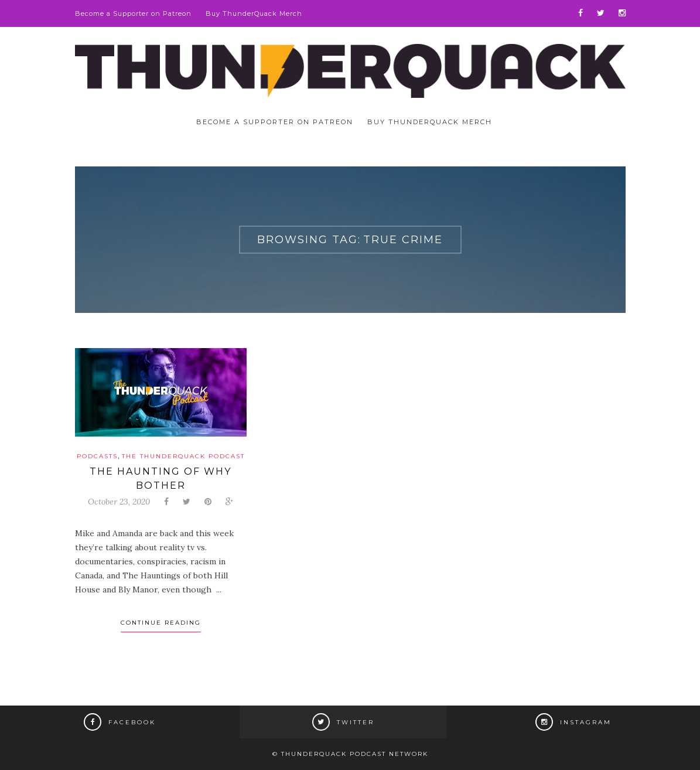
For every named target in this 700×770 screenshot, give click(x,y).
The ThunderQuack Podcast (183, 456)
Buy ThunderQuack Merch (254, 13)
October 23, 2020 (119, 502)
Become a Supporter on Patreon (133, 13)
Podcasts (97, 456)
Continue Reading (161, 623)
